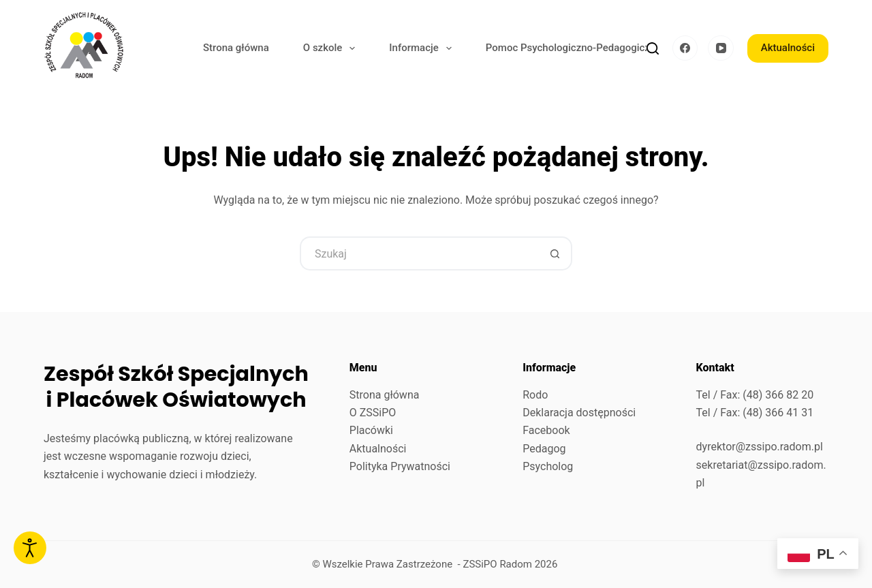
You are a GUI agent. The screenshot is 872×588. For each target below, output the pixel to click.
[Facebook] (685, 48)
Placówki (371, 430)
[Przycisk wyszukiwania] (555, 253)
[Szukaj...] (419, 253)
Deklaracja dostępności (579, 413)
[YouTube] (721, 48)
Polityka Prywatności (400, 466)
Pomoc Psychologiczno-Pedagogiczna (574, 48)
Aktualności (788, 48)
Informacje (423, 48)
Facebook (546, 430)
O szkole (332, 48)
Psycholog (548, 466)
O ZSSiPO (373, 413)
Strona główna (236, 48)
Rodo (535, 395)
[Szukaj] (653, 48)
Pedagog (544, 449)
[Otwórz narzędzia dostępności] (30, 548)
